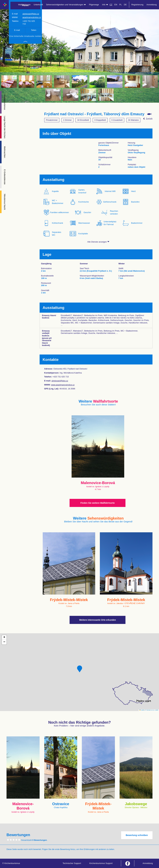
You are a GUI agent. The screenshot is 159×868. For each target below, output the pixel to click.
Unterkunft (38, 5)
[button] (80, 669)
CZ (111, 5)
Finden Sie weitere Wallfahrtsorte (98, 503)
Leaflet (142, 710)
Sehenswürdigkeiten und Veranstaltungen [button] (66, 5)
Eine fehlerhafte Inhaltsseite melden (25, 36)
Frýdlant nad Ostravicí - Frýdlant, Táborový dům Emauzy (94, 114)
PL (120, 5)
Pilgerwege (94, 5)
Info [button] (105, 5)
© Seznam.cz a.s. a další (152, 710)
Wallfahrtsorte (24, 5)
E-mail (17, 30)
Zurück (148, 119)
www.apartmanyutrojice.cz (63, 385)
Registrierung (137, 5)
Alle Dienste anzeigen (98, 242)
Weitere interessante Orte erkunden (98, 620)
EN (116, 5)
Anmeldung (152, 5)
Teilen (34, 30)
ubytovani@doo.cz (31, 14)
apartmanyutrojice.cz (32, 17)
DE (125, 5)
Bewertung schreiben (137, 835)
